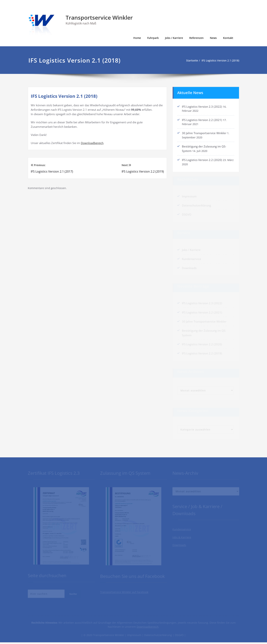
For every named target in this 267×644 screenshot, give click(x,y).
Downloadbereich (92, 143)
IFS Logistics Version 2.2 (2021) (202, 119)
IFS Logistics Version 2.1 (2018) (221, 61)
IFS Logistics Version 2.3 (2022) (202, 105)
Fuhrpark (153, 38)
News (213, 38)
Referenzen (196, 38)
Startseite (191, 61)
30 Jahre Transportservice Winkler (204, 132)
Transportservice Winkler (99, 17)
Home (137, 38)
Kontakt (228, 38)
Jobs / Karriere (174, 38)
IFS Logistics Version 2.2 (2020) (202, 159)
